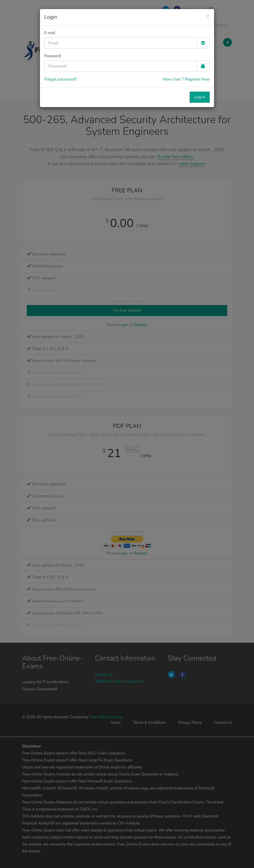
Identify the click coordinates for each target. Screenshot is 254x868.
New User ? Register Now (186, 79)
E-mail (50, 33)
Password (53, 56)
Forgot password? (61, 79)
